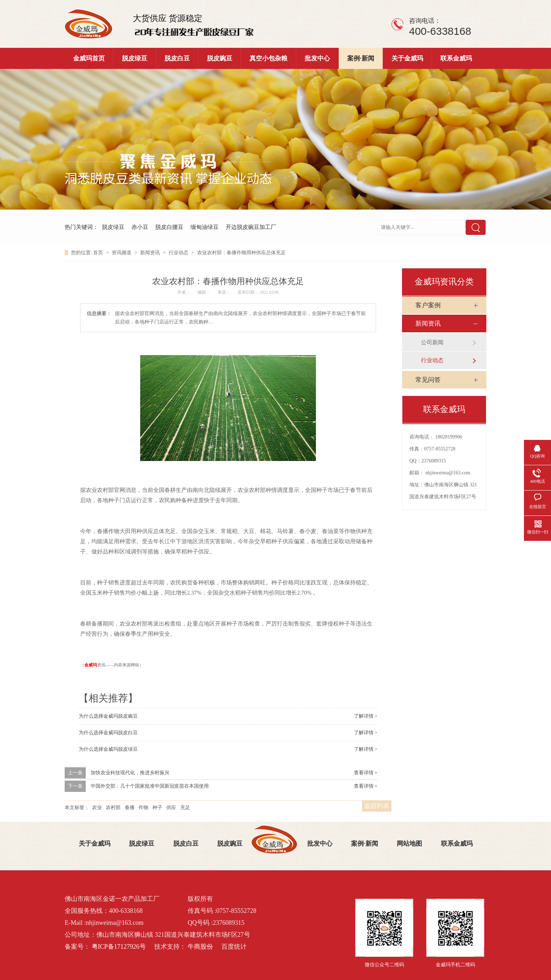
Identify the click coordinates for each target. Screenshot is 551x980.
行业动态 (179, 253)
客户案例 (428, 305)
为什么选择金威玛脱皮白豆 (108, 733)
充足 (185, 808)
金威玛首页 (89, 58)
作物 (143, 808)
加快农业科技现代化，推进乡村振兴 (130, 773)
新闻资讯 (151, 253)
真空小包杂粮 (268, 58)
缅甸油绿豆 (205, 227)
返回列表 (377, 806)
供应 (171, 808)
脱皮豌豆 (220, 58)
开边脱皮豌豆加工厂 (251, 227)
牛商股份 (200, 947)
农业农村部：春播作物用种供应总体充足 (241, 253)
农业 (97, 808)
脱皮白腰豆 (169, 227)
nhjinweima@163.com (448, 473)
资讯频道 (122, 253)
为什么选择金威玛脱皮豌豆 (108, 716)
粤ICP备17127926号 (119, 947)
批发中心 (317, 58)
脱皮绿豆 (135, 58)
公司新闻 (432, 342)
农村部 (113, 808)
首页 (99, 253)
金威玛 (91, 665)
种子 (157, 808)
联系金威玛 (456, 58)
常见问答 (428, 380)
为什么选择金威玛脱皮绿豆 (108, 749)
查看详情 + (366, 773)
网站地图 (409, 844)
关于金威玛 (407, 58)
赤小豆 (140, 227)
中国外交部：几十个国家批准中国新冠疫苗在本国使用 (150, 786)
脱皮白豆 (177, 58)
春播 (130, 808)
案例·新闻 (361, 58)
